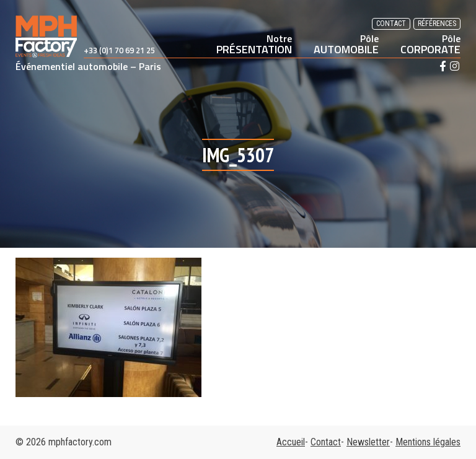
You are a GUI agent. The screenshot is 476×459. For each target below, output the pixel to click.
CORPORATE (430, 44)
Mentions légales (428, 442)
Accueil (291, 442)
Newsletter (368, 442)
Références (437, 24)
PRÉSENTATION (254, 44)
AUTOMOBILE (346, 44)
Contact (391, 24)
